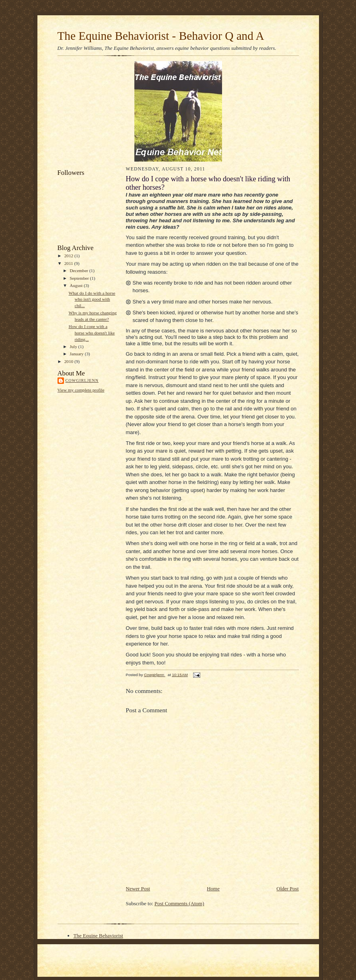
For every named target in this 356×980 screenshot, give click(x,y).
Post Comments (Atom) (179, 903)
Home (213, 889)
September (80, 278)
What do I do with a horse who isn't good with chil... (92, 299)
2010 (69, 361)
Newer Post (138, 889)
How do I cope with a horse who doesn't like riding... (92, 333)
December (79, 271)
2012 (69, 256)
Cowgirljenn (82, 380)
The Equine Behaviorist (98, 936)
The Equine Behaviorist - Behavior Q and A (161, 36)
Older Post (287, 889)
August (77, 285)
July (74, 346)
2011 (69, 263)
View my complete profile (81, 390)
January (77, 354)
